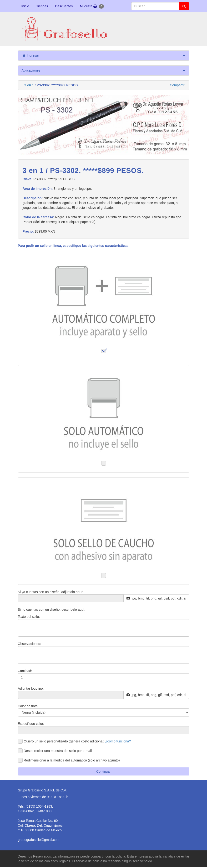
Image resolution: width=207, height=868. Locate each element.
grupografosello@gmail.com (39, 840)
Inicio (25, 6)
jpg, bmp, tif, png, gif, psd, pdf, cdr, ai (156, 598)
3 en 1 (29, 85)
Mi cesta (92, 6)
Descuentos (64, 6)
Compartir (177, 85)
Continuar (103, 771)
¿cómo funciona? (118, 741)
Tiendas (42, 6)
